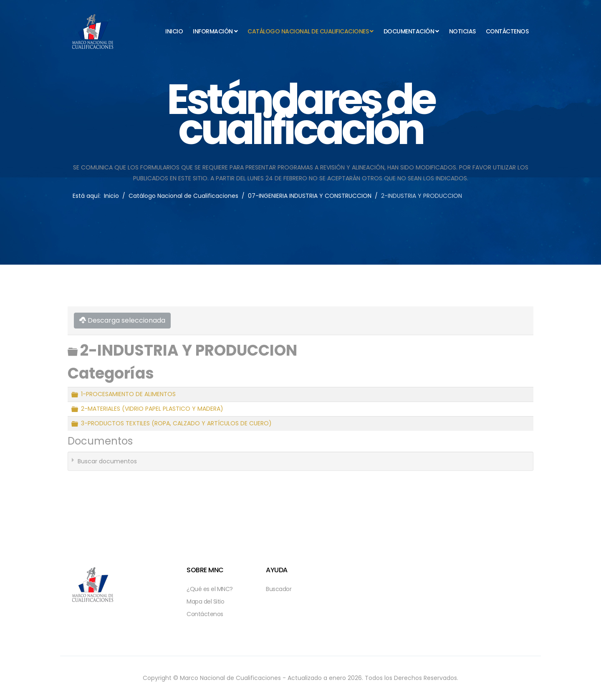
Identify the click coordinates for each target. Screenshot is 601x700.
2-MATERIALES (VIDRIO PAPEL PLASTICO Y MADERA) (152, 409)
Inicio (174, 31)
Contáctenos (507, 31)
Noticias (462, 31)
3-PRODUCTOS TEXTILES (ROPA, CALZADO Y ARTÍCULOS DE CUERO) (176, 424)
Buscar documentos (107, 461)
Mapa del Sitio (205, 601)
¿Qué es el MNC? (210, 589)
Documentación (409, 31)
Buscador (279, 589)
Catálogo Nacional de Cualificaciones (308, 31)
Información (213, 31)
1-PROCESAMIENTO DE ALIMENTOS (128, 394)
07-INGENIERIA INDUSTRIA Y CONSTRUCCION (310, 196)
